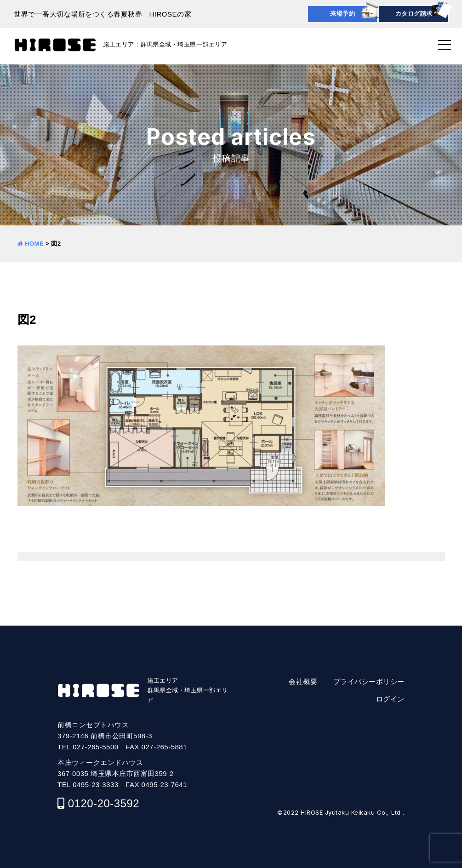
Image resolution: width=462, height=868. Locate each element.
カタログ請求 (414, 14)
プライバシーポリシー (369, 681)
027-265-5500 (95, 747)
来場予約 (342, 14)
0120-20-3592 (104, 803)
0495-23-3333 (95, 785)
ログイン (390, 699)
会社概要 (303, 681)
